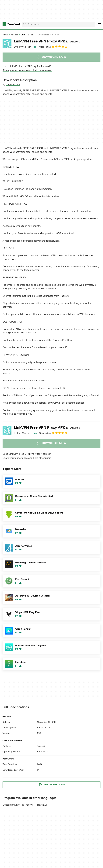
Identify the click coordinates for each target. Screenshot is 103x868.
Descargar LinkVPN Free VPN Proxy (22, 805)
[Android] (14, 35)
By (23, 47)
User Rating (53, 47)
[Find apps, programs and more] (58, 24)
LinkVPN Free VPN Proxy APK (47, 41)
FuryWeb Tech (13, 85)
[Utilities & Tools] (28, 35)
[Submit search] (25, 24)
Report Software (52, 785)
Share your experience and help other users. (27, 70)
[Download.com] (11, 24)
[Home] (5, 35)
